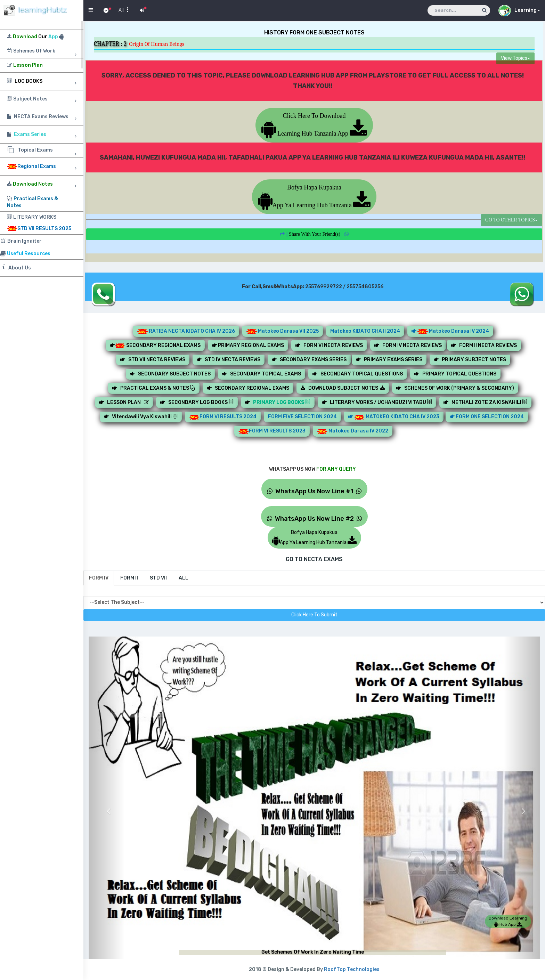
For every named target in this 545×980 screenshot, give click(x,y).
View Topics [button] (515, 58)
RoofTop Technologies (352, 969)
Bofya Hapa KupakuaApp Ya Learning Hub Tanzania (314, 196)
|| (314, 234)
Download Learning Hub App (508, 921)
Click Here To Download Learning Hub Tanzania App (314, 125)
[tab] (99, 578)
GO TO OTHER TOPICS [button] (511, 220)
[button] (107, 806)
